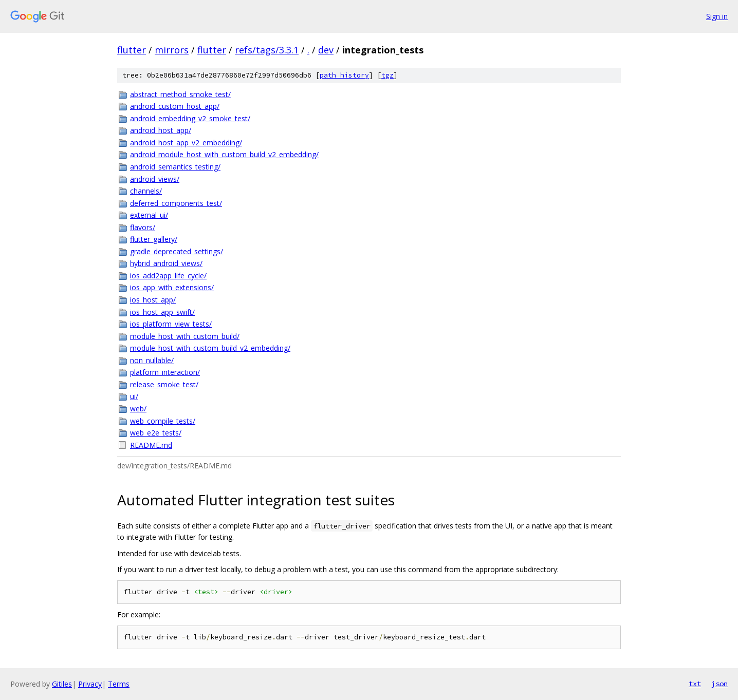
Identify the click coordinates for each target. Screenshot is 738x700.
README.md (151, 445)
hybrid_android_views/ (166, 263)
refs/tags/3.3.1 (267, 50)
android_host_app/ (161, 130)
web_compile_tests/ (163, 421)
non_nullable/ (152, 360)
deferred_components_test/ (176, 203)
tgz (388, 75)
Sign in (717, 16)
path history (344, 75)
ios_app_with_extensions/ (172, 287)
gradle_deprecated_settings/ (177, 251)
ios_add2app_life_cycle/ (168, 276)
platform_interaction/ (165, 372)
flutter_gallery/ (154, 239)
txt (695, 684)
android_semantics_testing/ (175, 167)
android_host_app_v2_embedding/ (186, 143)
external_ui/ (149, 215)
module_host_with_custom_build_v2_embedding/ (210, 348)
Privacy (90, 684)
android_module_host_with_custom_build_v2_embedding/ (224, 154)
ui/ (134, 396)
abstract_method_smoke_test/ (180, 94)
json (719, 684)
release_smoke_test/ (164, 384)
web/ (138, 409)
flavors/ (143, 227)
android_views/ (155, 179)
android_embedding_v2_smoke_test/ (190, 118)
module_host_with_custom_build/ (185, 336)
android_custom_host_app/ (175, 106)
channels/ (146, 191)
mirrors (172, 50)
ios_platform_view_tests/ (171, 324)
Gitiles (62, 684)
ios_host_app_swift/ (162, 312)
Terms (119, 684)
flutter (132, 50)
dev (326, 50)
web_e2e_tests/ (156, 433)
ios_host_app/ (153, 300)
